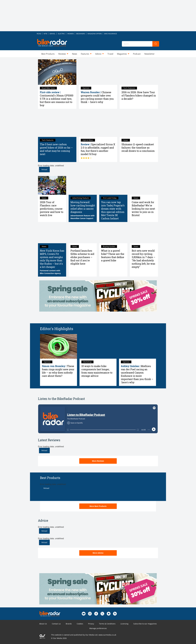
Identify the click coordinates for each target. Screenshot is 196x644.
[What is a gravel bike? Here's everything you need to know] (113, 234)
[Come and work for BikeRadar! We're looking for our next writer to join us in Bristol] (144, 185)
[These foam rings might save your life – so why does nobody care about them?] (58, 346)
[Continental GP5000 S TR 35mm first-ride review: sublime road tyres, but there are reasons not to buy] (57, 72)
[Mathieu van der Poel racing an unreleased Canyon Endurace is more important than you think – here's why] (137, 346)
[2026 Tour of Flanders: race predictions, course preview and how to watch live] (52, 185)
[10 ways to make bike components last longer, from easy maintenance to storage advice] (98, 346)
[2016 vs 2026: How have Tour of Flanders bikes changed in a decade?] (139, 72)
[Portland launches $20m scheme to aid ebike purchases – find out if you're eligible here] (83, 234)
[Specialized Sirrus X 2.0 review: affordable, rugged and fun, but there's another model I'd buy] (98, 124)
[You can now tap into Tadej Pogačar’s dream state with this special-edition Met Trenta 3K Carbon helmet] (113, 185)
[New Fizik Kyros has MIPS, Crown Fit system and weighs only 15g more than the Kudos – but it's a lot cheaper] (52, 234)
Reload (44, 169)
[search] (156, 44)
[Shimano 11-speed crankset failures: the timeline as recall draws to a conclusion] (139, 124)
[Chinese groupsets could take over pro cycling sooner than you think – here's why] (98, 72)
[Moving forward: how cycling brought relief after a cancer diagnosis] (83, 185)
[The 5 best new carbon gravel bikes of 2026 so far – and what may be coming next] (57, 124)
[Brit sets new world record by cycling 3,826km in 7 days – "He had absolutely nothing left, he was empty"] (144, 234)
